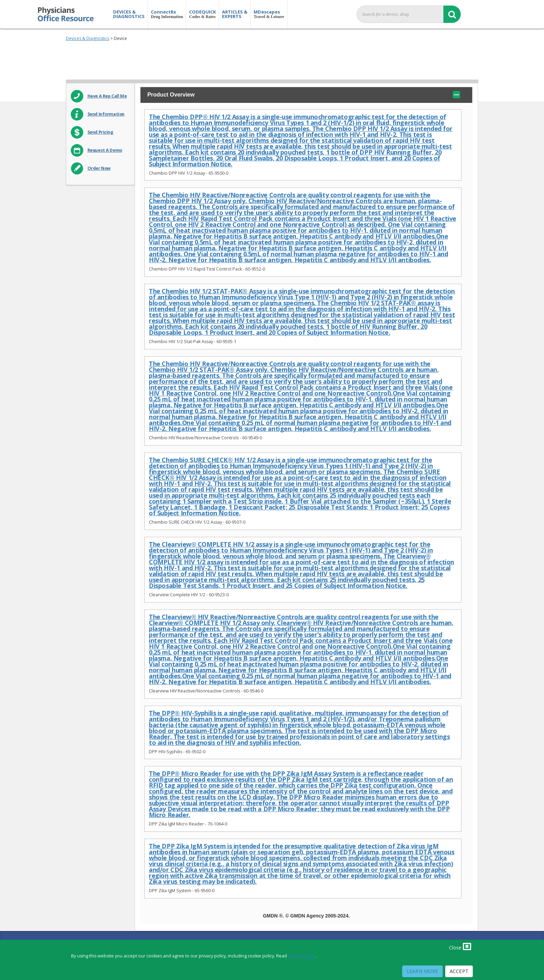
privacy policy (301, 956)
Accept (459, 971)
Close (460, 946)
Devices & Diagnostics (88, 38)
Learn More (422, 971)
